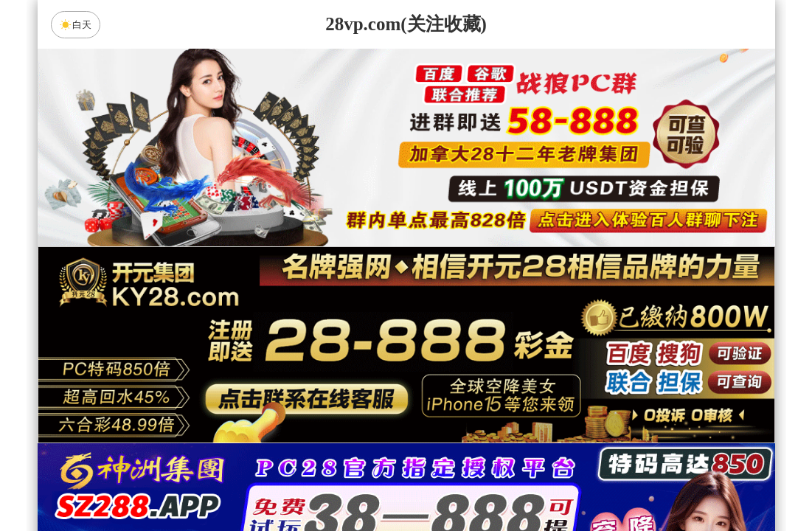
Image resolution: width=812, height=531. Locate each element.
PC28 (403, 365)
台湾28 (453, 404)
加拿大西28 (359, 404)
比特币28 (546, 404)
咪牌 (509, 300)
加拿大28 (266, 404)
